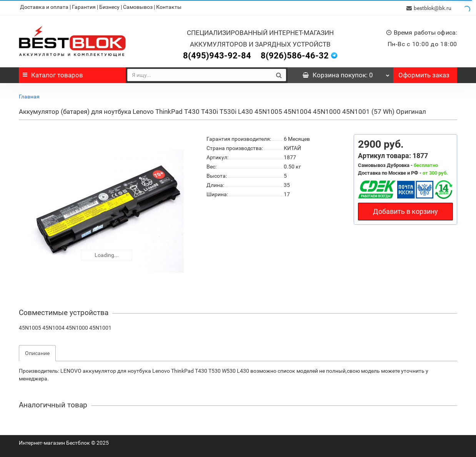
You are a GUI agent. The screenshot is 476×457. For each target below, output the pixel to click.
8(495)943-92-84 (217, 54)
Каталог (53, 74)
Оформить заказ (424, 74)
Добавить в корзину (405, 210)
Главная (29, 95)
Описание (37, 352)
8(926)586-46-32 (295, 54)
